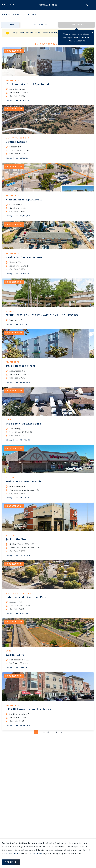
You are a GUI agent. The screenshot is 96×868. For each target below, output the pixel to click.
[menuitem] (11, 15)
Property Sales (11, 15)
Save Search (78, 25)
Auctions (31, 15)
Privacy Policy (13, 853)
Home (48, 5)
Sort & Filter (40, 25)
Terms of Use (36, 853)
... (53, 774)
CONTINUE (11, 862)
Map (12, 25)
